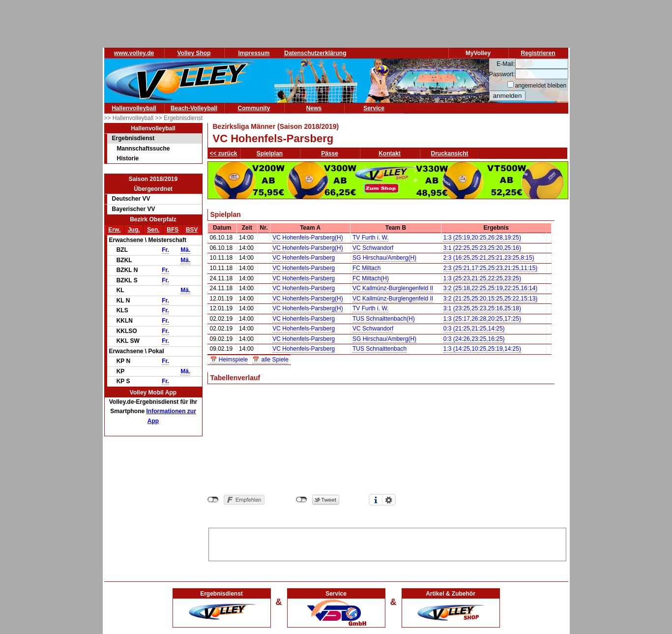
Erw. (114, 230)
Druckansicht (450, 153)
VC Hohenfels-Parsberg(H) (307, 238)
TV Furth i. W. (370, 238)
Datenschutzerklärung (316, 53)
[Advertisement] (387, 543)
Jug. (134, 230)
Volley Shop (194, 53)
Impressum (254, 53)
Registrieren (538, 53)
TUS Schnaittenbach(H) (384, 319)
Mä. (185, 250)
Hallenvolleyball (134, 108)
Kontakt (390, 153)
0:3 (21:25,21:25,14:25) (474, 329)
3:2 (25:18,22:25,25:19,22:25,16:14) (491, 288)
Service (374, 108)
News (314, 108)
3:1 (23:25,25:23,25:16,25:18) (482, 308)
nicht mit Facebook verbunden (213, 500)
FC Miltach (366, 268)
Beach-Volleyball (194, 108)
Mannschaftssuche (144, 149)
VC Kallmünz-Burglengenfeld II (393, 288)
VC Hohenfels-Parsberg (304, 258)
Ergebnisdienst (133, 138)
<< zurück (224, 153)
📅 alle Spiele (270, 360)
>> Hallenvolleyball (130, 118)
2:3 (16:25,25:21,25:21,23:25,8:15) (489, 258)
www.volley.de (134, 53)
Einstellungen (389, 500)
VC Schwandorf (373, 248)
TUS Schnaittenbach (380, 349)
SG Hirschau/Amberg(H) (384, 258)
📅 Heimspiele (229, 360)
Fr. (165, 250)
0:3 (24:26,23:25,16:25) (474, 339)
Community (254, 108)
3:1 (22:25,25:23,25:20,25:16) (482, 248)
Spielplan (270, 153)
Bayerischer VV (134, 209)
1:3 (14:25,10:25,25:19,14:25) (482, 349)
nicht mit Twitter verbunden (302, 500)
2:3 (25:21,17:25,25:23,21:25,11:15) (491, 268)
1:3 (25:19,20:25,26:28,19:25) (482, 238)
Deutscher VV (131, 199)
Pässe (330, 153)
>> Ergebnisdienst (179, 118)
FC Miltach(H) (371, 278)
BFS (173, 230)
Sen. (153, 230)
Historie (128, 158)
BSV (192, 230)
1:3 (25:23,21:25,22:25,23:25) (482, 278)
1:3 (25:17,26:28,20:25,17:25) (482, 319)
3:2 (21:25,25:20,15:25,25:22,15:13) (491, 299)
